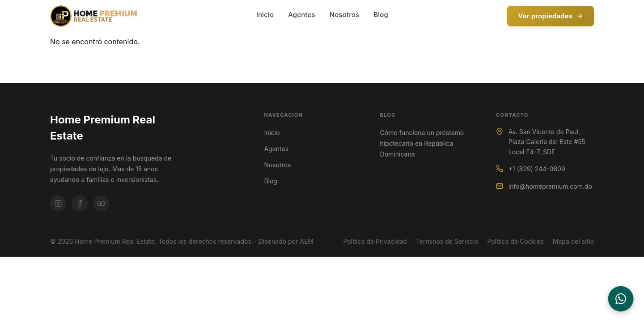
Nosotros (345, 15)
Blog (381, 15)
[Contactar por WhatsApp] (621, 299)
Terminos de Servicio (447, 241)
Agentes (302, 15)
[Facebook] (80, 203)
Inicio (265, 15)
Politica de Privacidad (375, 241)
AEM (307, 241)
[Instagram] (58, 203)
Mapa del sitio (573, 241)
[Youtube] (101, 203)
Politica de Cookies (516, 241)
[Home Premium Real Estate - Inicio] (93, 16)
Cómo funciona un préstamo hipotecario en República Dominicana (422, 143)
